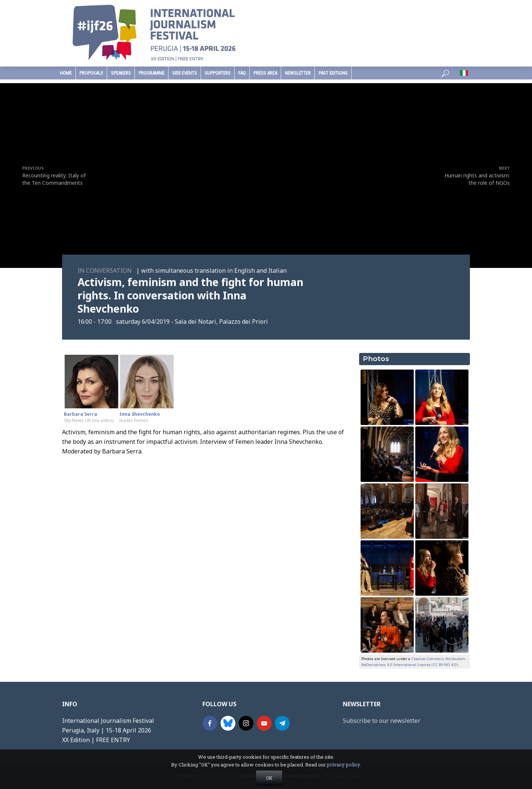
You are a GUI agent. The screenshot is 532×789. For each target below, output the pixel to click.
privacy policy (344, 765)
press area (265, 73)
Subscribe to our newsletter (382, 721)
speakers (121, 73)
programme (151, 73)
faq (242, 73)
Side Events (185, 73)
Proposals (91, 73)
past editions (333, 73)
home (66, 73)
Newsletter (298, 73)
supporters (218, 73)
